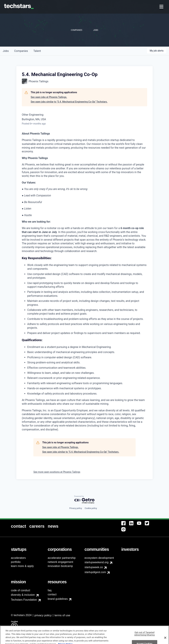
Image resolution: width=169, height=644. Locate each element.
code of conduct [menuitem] (21, 590)
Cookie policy (91, 508)
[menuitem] (162, 7)
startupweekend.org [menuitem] (97, 562)
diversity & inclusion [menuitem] (23, 595)
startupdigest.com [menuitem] (95, 572)
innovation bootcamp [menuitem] (60, 566)
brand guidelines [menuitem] (58, 599)
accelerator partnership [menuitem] (62, 558)
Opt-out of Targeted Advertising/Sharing (145, 639)
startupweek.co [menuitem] (94, 567)
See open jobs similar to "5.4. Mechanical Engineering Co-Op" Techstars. (69, 102)
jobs (6, 51)
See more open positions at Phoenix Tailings (57, 472)
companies (21, 51)
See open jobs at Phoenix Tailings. (49, 97)
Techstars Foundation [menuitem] (24, 600)
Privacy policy (76, 508)
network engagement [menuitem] (60, 562)
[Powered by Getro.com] (84, 500)
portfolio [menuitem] (16, 562)
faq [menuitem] (50, 590)
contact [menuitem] (52, 594)
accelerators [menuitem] (18, 558)
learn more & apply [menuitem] (22, 566)
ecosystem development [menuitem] (99, 558)
